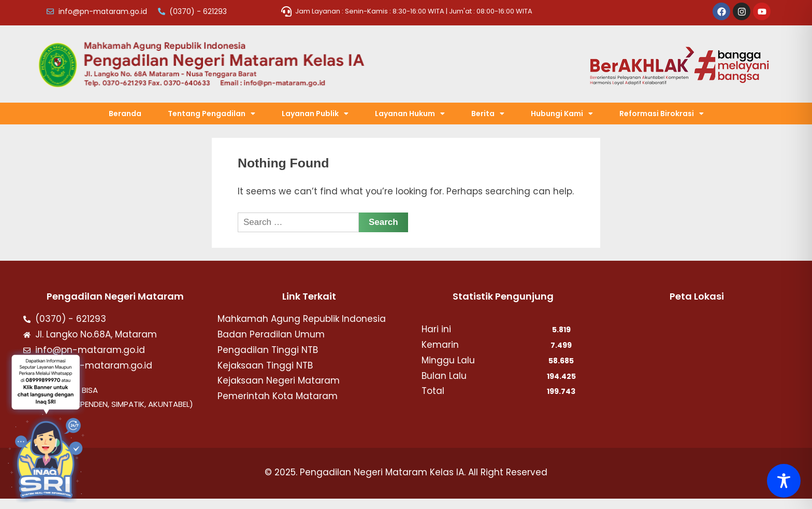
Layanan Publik (315, 114)
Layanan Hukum (410, 114)
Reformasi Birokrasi (662, 114)
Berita (488, 114)
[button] (211, 114)
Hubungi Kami (562, 114)
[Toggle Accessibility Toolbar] (784, 481)
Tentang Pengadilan (212, 114)
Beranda (125, 114)
